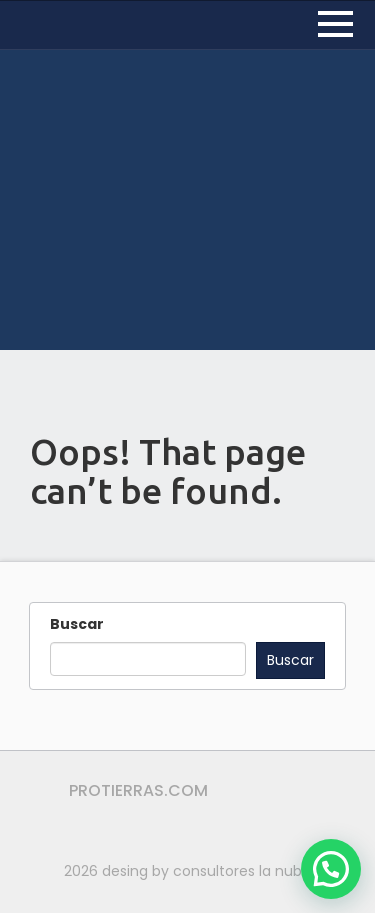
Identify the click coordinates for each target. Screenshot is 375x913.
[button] (331, 869)
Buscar (77, 624)
